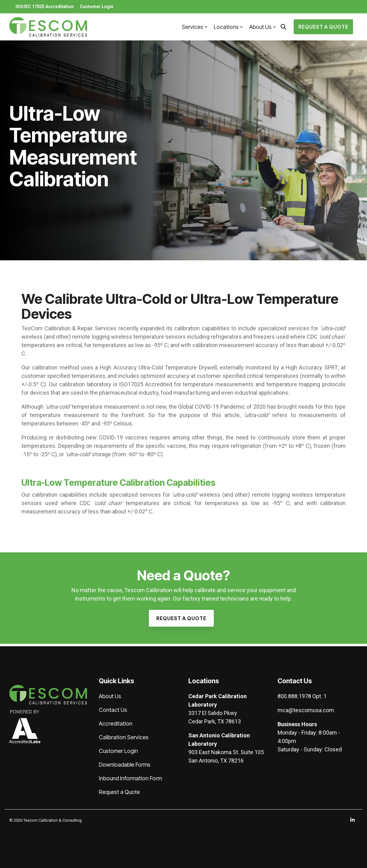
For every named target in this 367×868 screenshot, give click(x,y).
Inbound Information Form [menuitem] (130, 778)
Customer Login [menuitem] (97, 7)
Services (195, 27)
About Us (263, 27)
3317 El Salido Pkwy (213, 713)
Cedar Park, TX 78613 (215, 721)
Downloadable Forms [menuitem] (125, 765)
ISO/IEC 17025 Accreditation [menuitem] (45, 7)
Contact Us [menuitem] (113, 710)
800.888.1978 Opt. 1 (302, 696)
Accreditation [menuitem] (116, 724)
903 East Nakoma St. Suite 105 (226, 752)
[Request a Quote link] (181, 618)
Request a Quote (323, 27)
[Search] (283, 27)
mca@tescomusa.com (306, 710)
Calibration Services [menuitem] (124, 737)
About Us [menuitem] (110, 696)
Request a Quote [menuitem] (119, 792)
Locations (228, 27)
